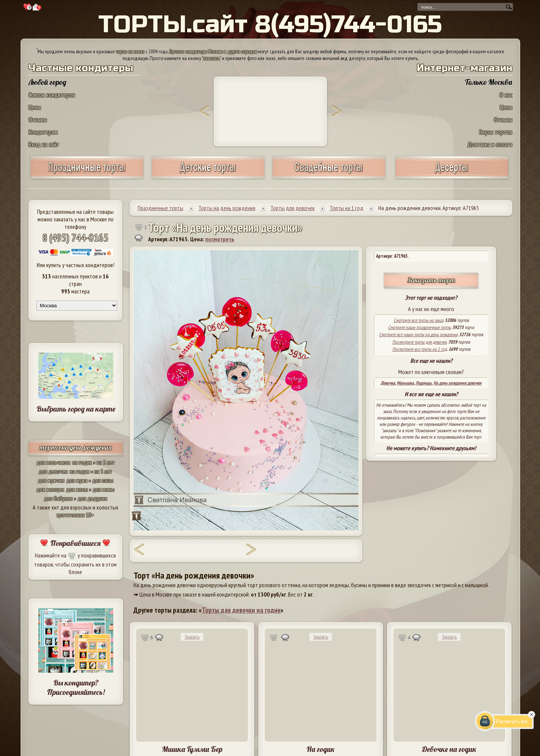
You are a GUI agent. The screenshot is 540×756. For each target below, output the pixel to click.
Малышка (405, 383)
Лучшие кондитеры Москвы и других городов (213, 51)
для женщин (50, 489)
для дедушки (92, 498)
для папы (103, 480)
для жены (77, 489)
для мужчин (51, 480)
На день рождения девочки (457, 383)
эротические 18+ (75, 515)
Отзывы (38, 119)
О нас (506, 95)
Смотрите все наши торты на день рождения (418, 334)
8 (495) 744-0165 (75, 237)
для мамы (103, 489)
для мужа (77, 480)
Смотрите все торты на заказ (418, 320)
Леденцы (424, 383)
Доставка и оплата (490, 144)
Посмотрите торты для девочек (419, 342)
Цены (35, 107)
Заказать (192, 637)
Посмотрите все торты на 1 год (420, 349)
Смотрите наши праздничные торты (419, 327)
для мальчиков (53, 462)
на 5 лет (106, 462)
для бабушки (58, 498)
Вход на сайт (44, 144)
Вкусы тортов (496, 132)
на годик (82, 462)
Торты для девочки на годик (241, 610)
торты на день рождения (76, 447)
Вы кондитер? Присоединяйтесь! (76, 687)
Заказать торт (431, 280)
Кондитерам (43, 132)
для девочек (53, 471)
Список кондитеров (52, 95)
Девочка (388, 383)
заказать (211, 58)
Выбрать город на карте (76, 409)
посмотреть (220, 239)
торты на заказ (130, 51)
